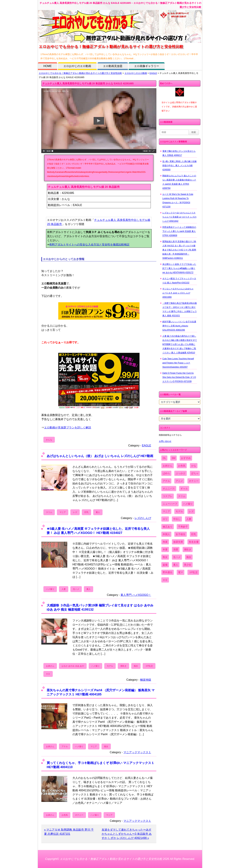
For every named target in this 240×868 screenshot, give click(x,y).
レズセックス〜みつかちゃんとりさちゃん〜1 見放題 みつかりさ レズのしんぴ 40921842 (179, 217)
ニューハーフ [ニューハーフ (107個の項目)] (170, 504)
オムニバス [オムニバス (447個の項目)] (169, 489)
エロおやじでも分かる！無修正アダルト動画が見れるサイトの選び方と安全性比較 (80, 73)
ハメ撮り (50, 589)
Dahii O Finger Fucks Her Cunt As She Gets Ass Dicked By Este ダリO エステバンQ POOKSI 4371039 (179, 377)
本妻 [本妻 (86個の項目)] (165, 549)
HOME (48, 66)
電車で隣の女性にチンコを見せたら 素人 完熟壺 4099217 (179, 153)
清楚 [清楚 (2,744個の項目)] (176, 549)
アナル (65, 746)
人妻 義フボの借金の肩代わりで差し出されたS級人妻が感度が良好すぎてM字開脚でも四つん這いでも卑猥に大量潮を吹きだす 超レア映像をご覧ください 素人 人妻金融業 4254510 (180, 344)
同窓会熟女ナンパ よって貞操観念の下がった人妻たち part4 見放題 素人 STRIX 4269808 (179, 231)
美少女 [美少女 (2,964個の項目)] (188, 565)
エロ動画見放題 (113, 66)
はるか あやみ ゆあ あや (73, 666)
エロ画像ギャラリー (147, 66)
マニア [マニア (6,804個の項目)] (166, 511)
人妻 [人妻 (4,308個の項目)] (189, 519)
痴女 (136, 666)
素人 (98, 512)
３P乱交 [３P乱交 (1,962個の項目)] (193, 572)
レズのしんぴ (143, 518)
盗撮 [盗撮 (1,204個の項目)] (165, 565)
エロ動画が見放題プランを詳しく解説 (68, 428)
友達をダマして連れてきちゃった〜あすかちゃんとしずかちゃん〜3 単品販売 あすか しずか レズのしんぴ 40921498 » (127, 834)
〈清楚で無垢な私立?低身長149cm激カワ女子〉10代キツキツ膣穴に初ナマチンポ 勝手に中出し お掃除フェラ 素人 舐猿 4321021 (180, 309)
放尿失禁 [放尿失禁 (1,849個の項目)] (178, 542)
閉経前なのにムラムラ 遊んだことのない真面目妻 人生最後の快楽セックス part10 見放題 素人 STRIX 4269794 (179, 182)
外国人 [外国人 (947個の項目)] (166, 534)
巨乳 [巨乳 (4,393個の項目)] (194, 534)
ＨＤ (48, 674)
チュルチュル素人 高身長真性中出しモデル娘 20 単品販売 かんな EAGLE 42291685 (88, 83)
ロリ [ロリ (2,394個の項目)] (165, 519)
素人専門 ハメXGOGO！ (136, 595)
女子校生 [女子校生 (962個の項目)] (181, 534)
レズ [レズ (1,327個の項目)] (191, 511)
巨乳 (86, 512)
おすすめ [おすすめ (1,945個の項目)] (186, 458)
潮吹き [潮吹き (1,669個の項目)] (188, 549)
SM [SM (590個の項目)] (174, 458)
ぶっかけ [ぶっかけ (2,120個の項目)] (181, 473)
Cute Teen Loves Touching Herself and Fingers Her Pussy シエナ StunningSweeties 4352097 (178, 363)
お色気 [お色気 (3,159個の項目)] (182, 466)
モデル (110, 666)
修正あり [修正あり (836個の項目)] (168, 527)
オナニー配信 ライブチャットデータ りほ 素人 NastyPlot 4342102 (179, 281)
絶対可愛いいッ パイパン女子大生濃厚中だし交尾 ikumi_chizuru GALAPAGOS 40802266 (179, 326)
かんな (49, 440)
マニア (63, 512)
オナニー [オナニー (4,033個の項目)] (194, 481)
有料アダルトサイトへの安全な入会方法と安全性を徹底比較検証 (89, 245)
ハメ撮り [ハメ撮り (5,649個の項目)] (188, 504)
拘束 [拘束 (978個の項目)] (165, 542)
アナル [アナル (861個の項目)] (166, 481)
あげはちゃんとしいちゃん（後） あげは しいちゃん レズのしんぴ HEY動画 (100, 456)
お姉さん (50, 666)
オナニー (79, 815)
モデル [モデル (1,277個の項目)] (179, 511)
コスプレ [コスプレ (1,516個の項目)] (168, 496)
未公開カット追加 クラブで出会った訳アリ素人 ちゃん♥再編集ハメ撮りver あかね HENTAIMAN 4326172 (179, 268)
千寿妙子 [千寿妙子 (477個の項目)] (183, 527)
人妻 (64, 589)
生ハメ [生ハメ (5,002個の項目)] (177, 557)
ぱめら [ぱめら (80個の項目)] (166, 473)
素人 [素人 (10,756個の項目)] (176, 565)
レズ (75, 512)
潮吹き (123, 666)
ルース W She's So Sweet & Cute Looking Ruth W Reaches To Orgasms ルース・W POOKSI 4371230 (178, 200)
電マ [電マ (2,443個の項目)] (181, 572)
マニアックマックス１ (137, 752)
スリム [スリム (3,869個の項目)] (182, 496)
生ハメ (76, 589)
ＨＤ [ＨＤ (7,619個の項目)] (165, 580)
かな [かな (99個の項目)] (194, 466)
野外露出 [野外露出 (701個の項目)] (168, 572)
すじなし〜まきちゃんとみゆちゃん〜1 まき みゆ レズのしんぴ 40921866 (178, 293)
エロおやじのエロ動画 (77, 66)
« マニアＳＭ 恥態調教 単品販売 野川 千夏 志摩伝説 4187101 (69, 832)
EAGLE (153, 73)
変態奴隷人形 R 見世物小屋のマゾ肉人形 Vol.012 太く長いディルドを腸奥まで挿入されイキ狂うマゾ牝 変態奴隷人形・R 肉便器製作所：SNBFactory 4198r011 (179, 250)
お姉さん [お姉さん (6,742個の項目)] (168, 466)
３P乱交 (149, 666)
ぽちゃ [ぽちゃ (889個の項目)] (195, 473)
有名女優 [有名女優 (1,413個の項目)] (194, 542)
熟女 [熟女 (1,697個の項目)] (165, 557)
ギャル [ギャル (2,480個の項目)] (184, 489)
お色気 (65, 815)
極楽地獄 (146, 680)
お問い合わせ (165, 441)
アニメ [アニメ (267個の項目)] (179, 481)
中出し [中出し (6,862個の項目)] (177, 519)
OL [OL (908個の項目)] (164, 458)
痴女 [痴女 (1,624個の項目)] (189, 557)
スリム (49, 512)
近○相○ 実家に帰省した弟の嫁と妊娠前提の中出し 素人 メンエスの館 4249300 (179, 165)
